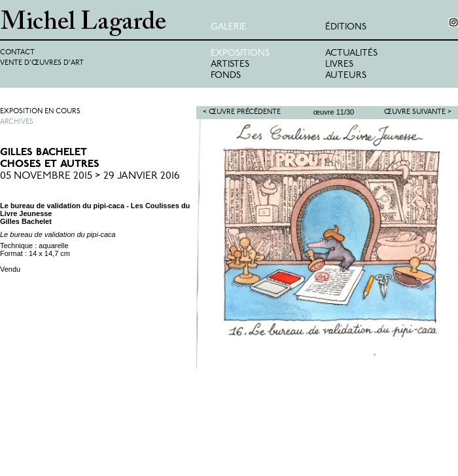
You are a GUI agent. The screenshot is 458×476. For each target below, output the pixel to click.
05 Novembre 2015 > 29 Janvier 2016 (90, 176)
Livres (339, 64)
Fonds (226, 76)
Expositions (240, 53)
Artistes (230, 64)
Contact (17, 53)
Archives (17, 122)
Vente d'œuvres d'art (42, 63)
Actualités (351, 53)
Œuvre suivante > (418, 112)
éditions (346, 27)
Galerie (229, 27)
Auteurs (346, 76)
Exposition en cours (40, 112)
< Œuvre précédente (242, 112)
